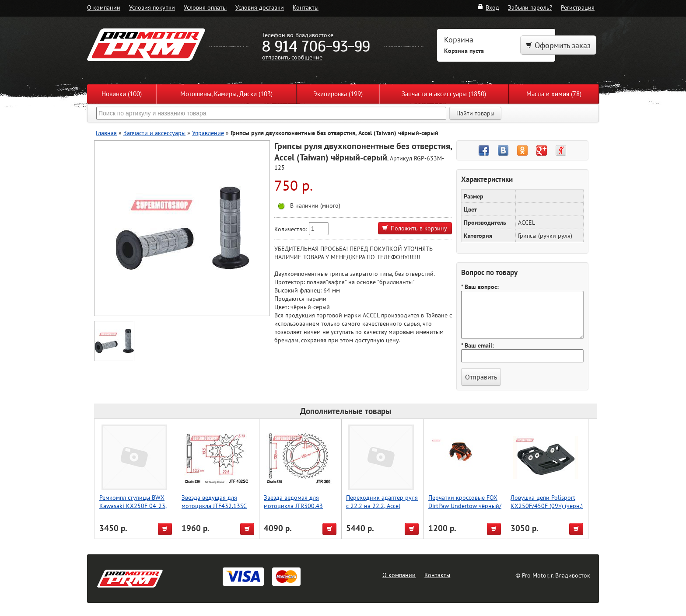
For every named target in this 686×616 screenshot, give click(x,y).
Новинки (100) (122, 94)
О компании (104, 7)
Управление (208, 133)
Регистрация (578, 7)
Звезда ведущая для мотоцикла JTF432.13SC (214, 501)
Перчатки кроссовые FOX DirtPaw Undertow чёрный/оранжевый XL (465, 506)
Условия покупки (152, 7)
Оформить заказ (558, 45)
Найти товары (475, 113)
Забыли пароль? (530, 7)
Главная (106, 133)
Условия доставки (260, 7)
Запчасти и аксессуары (154, 133)
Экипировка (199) (338, 94)
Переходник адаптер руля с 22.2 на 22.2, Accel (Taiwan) (382, 506)
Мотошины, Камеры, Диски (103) (226, 94)
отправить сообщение (292, 57)
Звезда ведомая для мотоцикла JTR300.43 (293, 501)
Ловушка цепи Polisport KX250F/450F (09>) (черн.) (547, 501)
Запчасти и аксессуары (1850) (444, 94)
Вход (488, 7)
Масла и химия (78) (554, 94)
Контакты (306, 7)
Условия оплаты (205, 7)
